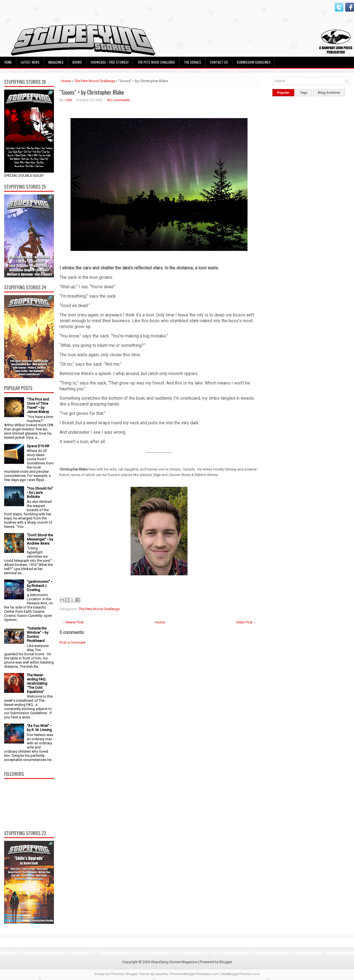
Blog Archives (329, 93)
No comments (119, 100)
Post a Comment (73, 642)
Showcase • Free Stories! (110, 62)
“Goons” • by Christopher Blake (92, 92)
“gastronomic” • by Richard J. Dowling (40, 586)
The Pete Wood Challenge (156, 62)
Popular (283, 93)
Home (8, 62)
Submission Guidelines (254, 62)
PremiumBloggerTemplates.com (195, 974)
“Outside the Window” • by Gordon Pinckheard (38, 635)
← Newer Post (72, 622)
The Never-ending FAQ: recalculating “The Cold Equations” (37, 683)
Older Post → (246, 622)
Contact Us (219, 62)
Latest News (30, 62)
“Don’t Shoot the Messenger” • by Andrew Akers (40, 539)
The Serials (192, 62)
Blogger (226, 962)
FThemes (117, 974)
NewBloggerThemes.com (241, 974)
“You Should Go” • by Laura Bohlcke (40, 492)
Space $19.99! (38, 446)
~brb (68, 100)
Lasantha (161, 974)
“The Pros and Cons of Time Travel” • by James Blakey (38, 405)
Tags (304, 93)
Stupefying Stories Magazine (174, 962)
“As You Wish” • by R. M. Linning (39, 728)
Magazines (56, 62)
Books (77, 62)
